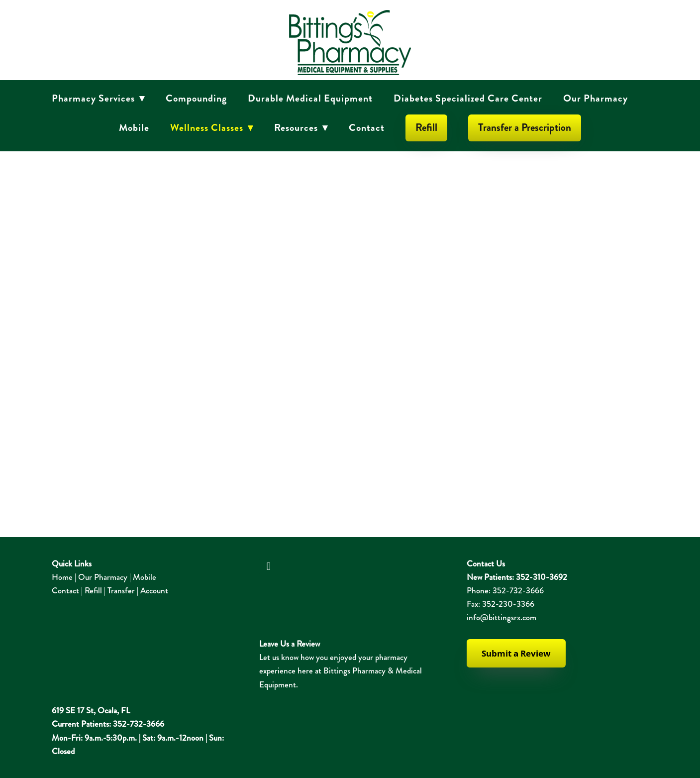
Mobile (134, 128)
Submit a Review (516, 653)
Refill (426, 127)
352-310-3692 (542, 577)
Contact (367, 128)
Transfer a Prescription (525, 127)
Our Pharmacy (596, 98)
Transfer (121, 590)
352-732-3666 (518, 590)
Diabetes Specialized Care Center (468, 98)
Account (154, 590)
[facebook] (269, 566)
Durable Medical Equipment (310, 98)
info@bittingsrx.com (501, 617)
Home (62, 577)
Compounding (196, 98)
